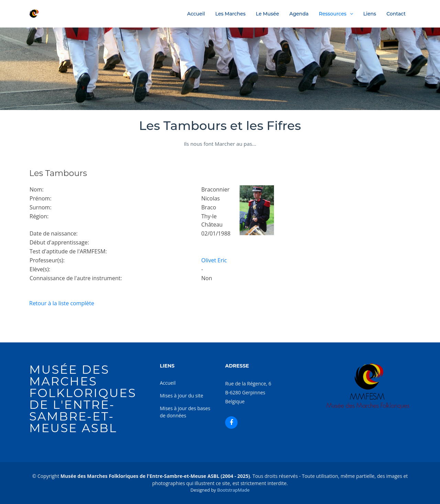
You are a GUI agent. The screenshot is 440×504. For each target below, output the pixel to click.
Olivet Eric (214, 260)
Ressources (333, 14)
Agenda (299, 14)
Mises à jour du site (181, 396)
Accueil (196, 14)
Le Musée (267, 14)
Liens (370, 14)
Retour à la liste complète (62, 303)
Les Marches (230, 14)
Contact (396, 14)
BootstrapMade (233, 490)
